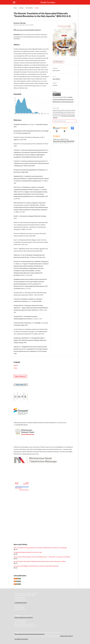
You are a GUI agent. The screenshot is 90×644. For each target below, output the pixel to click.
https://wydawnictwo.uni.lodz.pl (24, 617)
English (16, 365)
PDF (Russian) (59, 62)
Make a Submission (20, 376)
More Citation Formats (60, 121)
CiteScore (26, 483)
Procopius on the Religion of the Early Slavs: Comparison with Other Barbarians (36, 566)
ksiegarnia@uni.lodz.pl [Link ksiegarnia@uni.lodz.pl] (66, 636)
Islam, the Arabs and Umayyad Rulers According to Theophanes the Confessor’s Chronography (40, 548)
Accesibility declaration (21, 639)
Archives (21, 8)
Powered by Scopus (24, 490)
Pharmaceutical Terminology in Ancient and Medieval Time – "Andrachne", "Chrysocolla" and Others (42, 557)
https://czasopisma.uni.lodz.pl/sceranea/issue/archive (29, 634)
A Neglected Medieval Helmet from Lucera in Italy (28, 552)
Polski (15, 368)
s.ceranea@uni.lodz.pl (21, 603)
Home (15, 8)
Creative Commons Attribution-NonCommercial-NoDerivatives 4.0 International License (63, 99)
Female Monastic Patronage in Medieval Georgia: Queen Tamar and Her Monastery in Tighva (40, 561)
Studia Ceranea (48, 2)
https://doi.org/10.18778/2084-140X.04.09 (29, 30)
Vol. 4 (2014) (29, 8)
